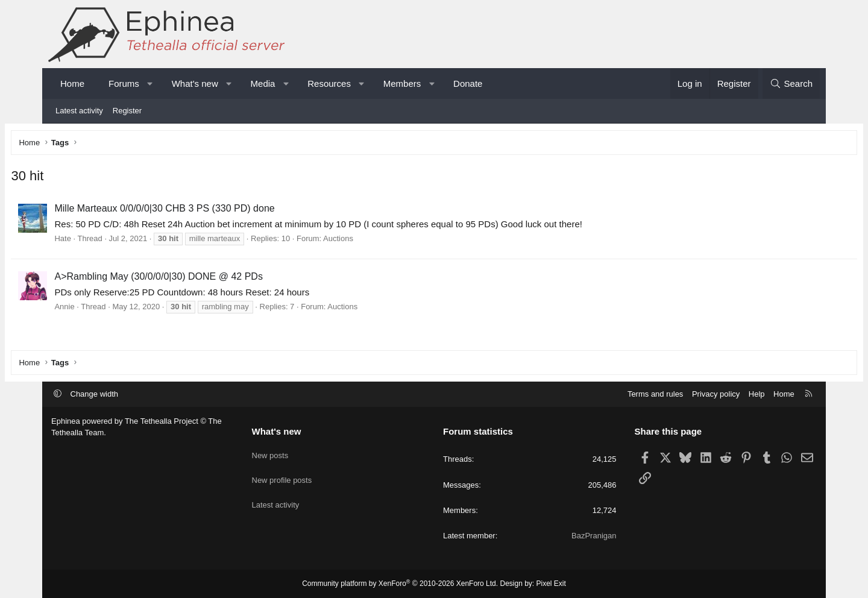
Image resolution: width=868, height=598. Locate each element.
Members (402, 83)
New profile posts (282, 474)
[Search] (791, 83)
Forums (124, 83)
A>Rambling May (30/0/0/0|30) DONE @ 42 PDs (199, 279)
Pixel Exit (551, 584)
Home (72, 83)
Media (263, 83)
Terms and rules (655, 394)
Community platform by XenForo (400, 584)
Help (757, 394)
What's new (195, 83)
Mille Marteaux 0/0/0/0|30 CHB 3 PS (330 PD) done (205, 211)
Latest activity (79, 111)
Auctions (379, 241)
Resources (329, 83)
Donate (468, 83)
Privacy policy (716, 394)
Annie (105, 309)
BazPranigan (594, 536)
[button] (150, 83)
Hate (103, 241)
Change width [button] (95, 394)
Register (127, 111)
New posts (270, 452)
